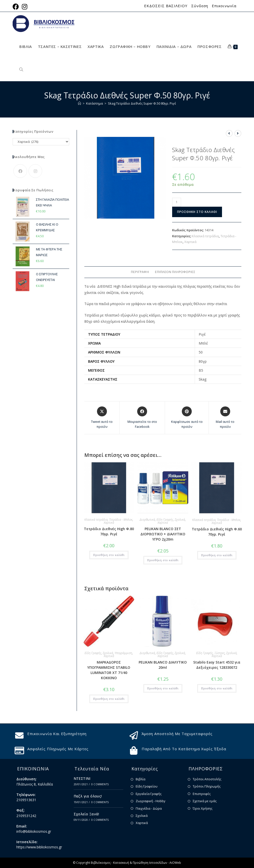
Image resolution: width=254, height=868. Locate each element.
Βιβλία (141, 779)
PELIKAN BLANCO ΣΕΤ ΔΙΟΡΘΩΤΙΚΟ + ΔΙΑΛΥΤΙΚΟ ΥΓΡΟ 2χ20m (163, 534)
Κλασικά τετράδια (205, 236)
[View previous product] (229, 133)
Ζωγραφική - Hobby (151, 801)
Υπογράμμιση (123, 653)
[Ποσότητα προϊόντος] (177, 202)
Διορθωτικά (147, 520)
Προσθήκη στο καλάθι (197, 212)
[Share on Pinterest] (187, 418)
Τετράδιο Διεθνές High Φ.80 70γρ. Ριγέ (109, 531)
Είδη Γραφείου (147, 786)
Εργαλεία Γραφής (149, 794)
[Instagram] (35, 171)
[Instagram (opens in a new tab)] (25, 7)
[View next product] (238, 133)
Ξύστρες (220, 653)
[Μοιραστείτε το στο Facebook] (142, 418)
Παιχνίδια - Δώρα (149, 808)
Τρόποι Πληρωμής (207, 786)
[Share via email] (225, 418)
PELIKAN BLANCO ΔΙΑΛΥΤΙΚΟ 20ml (163, 665)
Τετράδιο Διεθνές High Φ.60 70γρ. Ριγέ (217, 532)
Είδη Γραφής (165, 520)
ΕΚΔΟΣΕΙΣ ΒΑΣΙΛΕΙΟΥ (166, 6)
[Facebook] (20, 171)
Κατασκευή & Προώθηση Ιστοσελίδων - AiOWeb (147, 863)
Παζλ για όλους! (88, 796)
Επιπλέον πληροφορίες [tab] (175, 272)
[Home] (79, 103)
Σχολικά (180, 520)
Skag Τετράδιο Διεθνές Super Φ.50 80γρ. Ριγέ (142, 103)
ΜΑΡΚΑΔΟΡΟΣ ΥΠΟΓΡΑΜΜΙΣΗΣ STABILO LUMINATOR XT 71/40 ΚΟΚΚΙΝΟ (109, 670)
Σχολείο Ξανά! (86, 814)
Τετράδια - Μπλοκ (121, 520)
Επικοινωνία (224, 6)
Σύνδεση (200, 6)
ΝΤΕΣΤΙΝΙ (82, 778)
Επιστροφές (202, 794)
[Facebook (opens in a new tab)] (16, 7)
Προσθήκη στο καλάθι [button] (109, 555)
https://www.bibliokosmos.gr (39, 847)
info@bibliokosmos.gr (34, 831)
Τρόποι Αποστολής (207, 779)
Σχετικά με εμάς (205, 801)
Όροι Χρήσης (203, 808)
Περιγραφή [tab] (140, 272)
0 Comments (100, 784)
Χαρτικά (190, 242)
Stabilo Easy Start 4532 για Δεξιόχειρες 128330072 (217, 665)
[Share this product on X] (102, 418)
